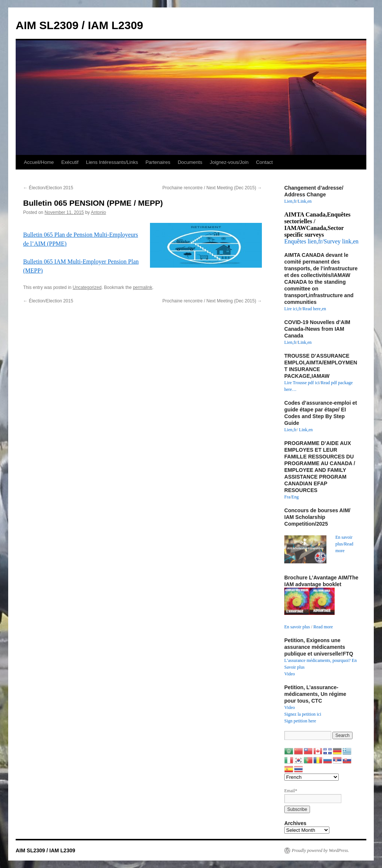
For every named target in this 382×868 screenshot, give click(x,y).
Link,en (305, 201)
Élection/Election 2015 (48, 188)
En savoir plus (297, 627)
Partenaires (158, 162)
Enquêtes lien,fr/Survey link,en (321, 241)
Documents (190, 162)
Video (290, 674)
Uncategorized (87, 287)
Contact (264, 162)
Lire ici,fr (293, 309)
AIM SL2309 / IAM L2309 (79, 25)
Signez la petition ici (303, 714)
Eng (295, 497)
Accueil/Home (39, 162)
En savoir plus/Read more (344, 544)
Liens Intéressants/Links (112, 162)
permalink (143, 287)
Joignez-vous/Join (229, 162)
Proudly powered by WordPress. (320, 850)
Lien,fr (290, 201)
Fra (287, 497)
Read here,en (314, 309)
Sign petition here (300, 721)
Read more (323, 627)
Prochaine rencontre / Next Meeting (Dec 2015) (212, 188)
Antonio (99, 212)
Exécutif (70, 162)
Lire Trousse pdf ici (302, 383)
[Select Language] (311, 777)
